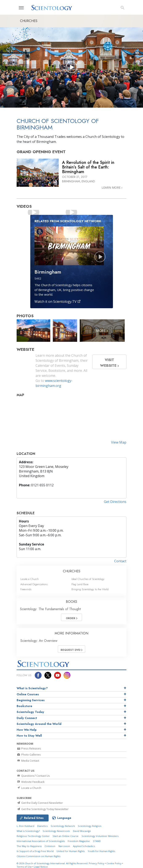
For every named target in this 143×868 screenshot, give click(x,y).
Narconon (64, 846)
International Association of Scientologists (41, 841)
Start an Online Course (66, 836)
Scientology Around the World (39, 724)
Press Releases (29, 748)
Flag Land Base (80, 584)
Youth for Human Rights (101, 851)
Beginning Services (31, 700)
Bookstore (24, 706)
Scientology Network (63, 826)
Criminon (50, 846)
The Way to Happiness (29, 846)
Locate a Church (30, 579)
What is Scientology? (32, 688)
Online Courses (28, 694)
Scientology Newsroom (56, 831)
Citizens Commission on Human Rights (38, 856)
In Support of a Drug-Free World (35, 851)
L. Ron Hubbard (25, 826)
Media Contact (28, 761)
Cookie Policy (114, 863)
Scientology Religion (90, 826)
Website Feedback (31, 782)
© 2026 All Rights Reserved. (53, 863)
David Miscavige (82, 831)
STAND (97, 841)
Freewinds (26, 589)
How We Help (27, 730)
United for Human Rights (71, 851)
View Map (119, 442)
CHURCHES (72, 571)
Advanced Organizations (34, 584)
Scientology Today (30, 712)
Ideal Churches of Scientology (88, 579)
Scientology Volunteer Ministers (100, 836)
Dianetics (42, 826)
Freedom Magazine (79, 841)
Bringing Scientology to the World (90, 589)
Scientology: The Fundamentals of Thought (50, 609)
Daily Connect (27, 718)
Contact (120, 561)
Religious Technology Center (33, 836)
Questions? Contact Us (33, 776)
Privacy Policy (97, 863)
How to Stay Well (29, 736)
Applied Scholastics (84, 846)
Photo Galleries (29, 754)
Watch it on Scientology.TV (58, 302)
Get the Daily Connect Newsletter (40, 803)
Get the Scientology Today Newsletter (43, 809)
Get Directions (115, 502)
